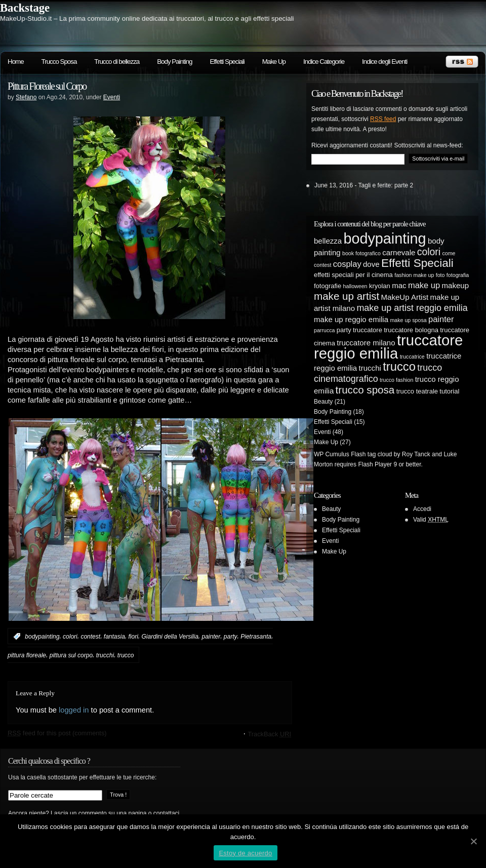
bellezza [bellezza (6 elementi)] (328, 241)
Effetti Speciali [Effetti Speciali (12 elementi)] (417, 263)
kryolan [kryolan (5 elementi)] (380, 286)
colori (70, 637)
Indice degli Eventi (384, 62)
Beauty (323, 402)
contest (90, 637)
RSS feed (383, 119)
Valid (431, 520)
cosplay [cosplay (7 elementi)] (347, 264)
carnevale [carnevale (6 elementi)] (399, 252)
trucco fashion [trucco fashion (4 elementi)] (396, 380)
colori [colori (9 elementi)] (429, 252)
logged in (74, 710)
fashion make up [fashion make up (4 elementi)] (414, 275)
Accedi (422, 509)
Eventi (112, 97)
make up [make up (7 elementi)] (424, 285)
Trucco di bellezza (117, 62)
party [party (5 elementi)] (344, 330)
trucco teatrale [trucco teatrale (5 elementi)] (417, 391)
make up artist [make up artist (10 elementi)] (347, 296)
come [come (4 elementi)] (449, 253)
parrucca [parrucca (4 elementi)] (324, 330)
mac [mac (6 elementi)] (399, 285)
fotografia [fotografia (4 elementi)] (458, 275)
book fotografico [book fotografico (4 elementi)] (361, 253)
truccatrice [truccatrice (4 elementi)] (412, 357)
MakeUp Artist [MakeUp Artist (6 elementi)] (405, 297)
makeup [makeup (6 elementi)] (455, 285)
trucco (126, 655)
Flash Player (375, 464)
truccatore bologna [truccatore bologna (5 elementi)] (411, 330)
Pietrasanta (256, 637)
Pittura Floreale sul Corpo (47, 86)
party (231, 637)
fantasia (114, 637)
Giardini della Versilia (170, 637)
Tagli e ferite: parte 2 (386, 185)
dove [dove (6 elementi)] (371, 264)
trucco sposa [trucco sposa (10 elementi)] (365, 390)
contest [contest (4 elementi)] (322, 265)
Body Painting (174, 62)
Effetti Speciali (227, 62)
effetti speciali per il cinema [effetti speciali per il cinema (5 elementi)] (353, 275)
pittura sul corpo (71, 655)
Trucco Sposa (59, 62)
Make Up (274, 62)
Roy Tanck (416, 454)
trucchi (105, 655)
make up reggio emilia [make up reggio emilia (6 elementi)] (351, 319)
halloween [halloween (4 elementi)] (355, 286)
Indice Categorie (324, 62)
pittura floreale (27, 655)
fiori (133, 637)
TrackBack (269, 734)
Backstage (25, 8)
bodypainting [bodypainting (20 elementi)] (385, 239)
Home (16, 62)
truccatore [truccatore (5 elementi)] (368, 330)
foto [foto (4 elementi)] (440, 275)
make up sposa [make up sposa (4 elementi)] (408, 320)
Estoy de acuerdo (246, 853)
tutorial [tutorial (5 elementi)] (449, 391)
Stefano (26, 97)
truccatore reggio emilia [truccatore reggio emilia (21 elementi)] (388, 347)
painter (211, 637)
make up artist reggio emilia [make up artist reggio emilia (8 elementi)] (412, 308)
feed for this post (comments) (57, 733)
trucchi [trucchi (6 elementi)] (370, 368)
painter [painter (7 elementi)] (441, 319)
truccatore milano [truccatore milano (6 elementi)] (366, 343)
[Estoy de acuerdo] (473, 841)
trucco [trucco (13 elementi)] (399, 366)
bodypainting (42, 637)
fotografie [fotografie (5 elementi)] (328, 286)
